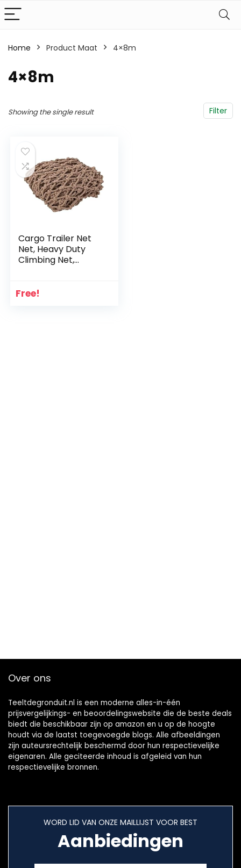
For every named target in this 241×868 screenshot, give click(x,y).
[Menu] (13, 15)
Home (19, 48)
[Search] (224, 15)
